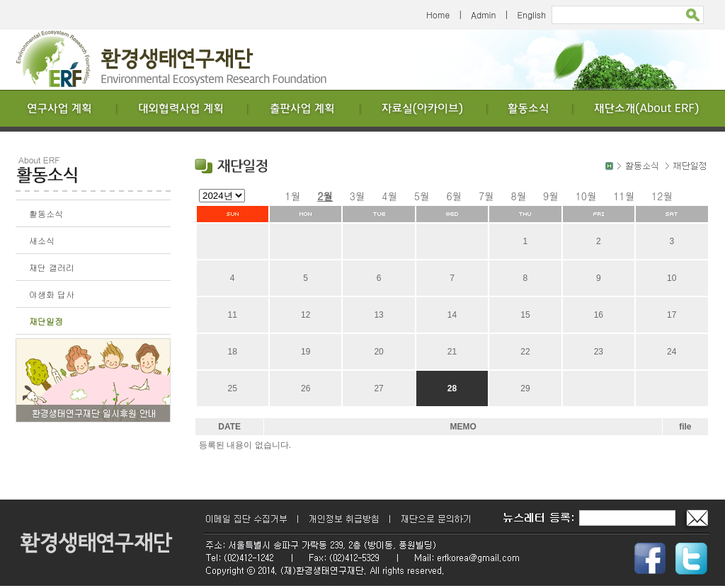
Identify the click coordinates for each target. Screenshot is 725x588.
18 (233, 352)
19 (306, 352)
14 (452, 315)
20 (378, 352)
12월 (662, 196)
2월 (325, 196)
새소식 (42, 240)
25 (233, 388)
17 (672, 315)
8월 (519, 196)
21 (452, 352)
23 (599, 352)
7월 (486, 196)
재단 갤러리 (52, 267)
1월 (293, 196)
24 (672, 352)
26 (306, 388)
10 (672, 278)
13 (378, 315)
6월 (454, 196)
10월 (586, 196)
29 (525, 388)
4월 (389, 196)
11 (233, 315)
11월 (624, 196)
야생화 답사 (52, 294)
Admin (483, 15)
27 (378, 388)
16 (599, 315)
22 (525, 352)
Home (438, 15)
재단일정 (46, 321)
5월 (422, 196)
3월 (358, 196)
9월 (551, 196)
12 (306, 315)
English (531, 15)
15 (525, 315)
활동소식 (46, 213)
